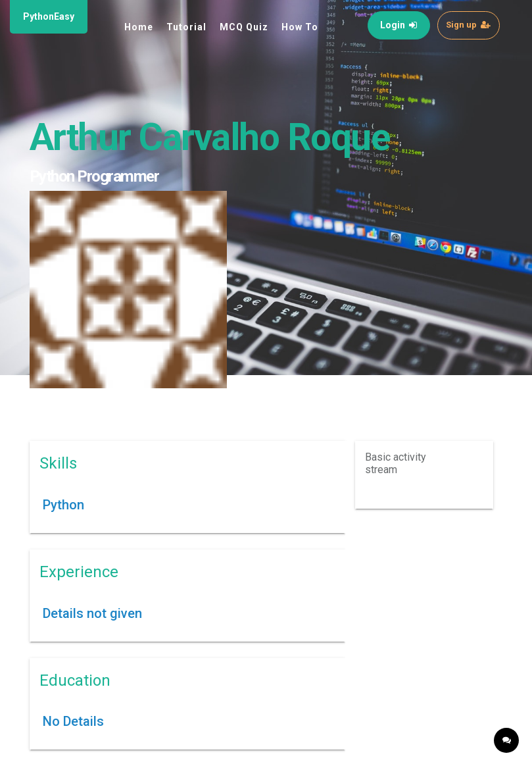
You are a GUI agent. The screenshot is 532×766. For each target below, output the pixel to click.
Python (63, 505)
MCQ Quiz (244, 27)
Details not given (92, 613)
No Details (73, 721)
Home (139, 27)
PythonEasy (49, 16)
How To (300, 27)
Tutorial (186, 27)
